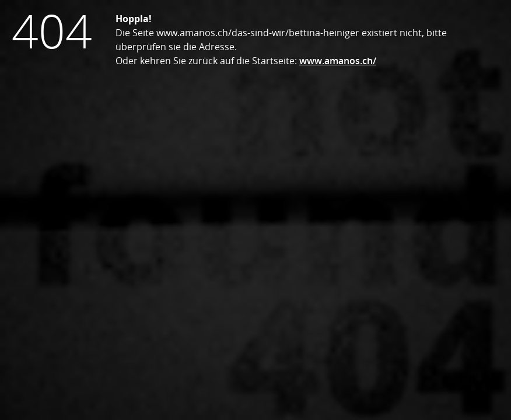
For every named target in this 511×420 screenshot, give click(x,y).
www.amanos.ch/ (338, 61)
